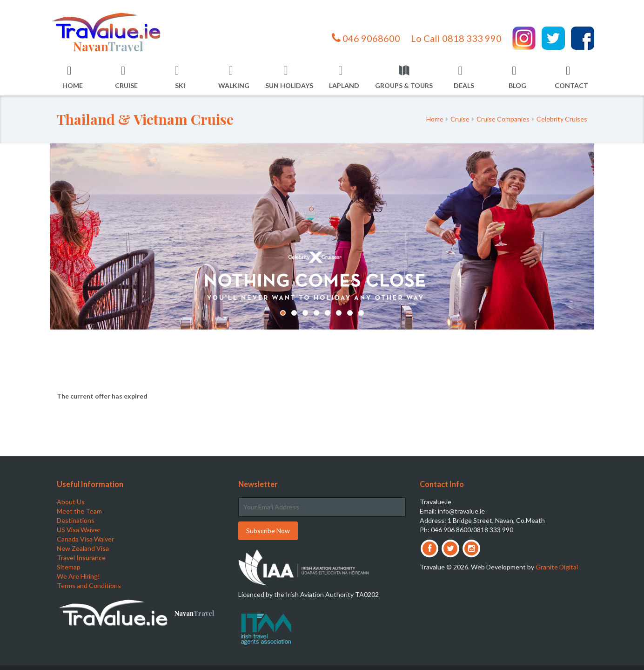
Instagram (524, 38)
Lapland (344, 77)
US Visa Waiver (79, 530)
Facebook (583, 38)
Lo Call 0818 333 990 (456, 38)
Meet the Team (79, 511)
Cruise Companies (503, 119)
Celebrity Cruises (562, 119)
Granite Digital (557, 567)
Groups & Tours (404, 77)
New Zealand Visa (83, 548)
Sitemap (69, 567)
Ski (180, 77)
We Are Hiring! (78, 576)
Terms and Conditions (89, 585)
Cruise (126, 77)
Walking (234, 77)
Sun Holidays (289, 77)
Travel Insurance (81, 558)
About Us (71, 502)
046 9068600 (366, 38)
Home (73, 77)
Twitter (553, 38)
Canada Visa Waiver (85, 539)
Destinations (76, 520)
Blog (517, 77)
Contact (571, 77)
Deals (464, 77)
